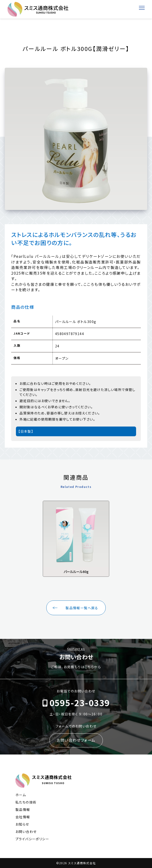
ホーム (21, 795)
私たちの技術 (26, 802)
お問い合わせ (26, 832)
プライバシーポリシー (32, 839)
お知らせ (22, 824)
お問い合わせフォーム (76, 740)
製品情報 (23, 809)
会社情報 (23, 817)
